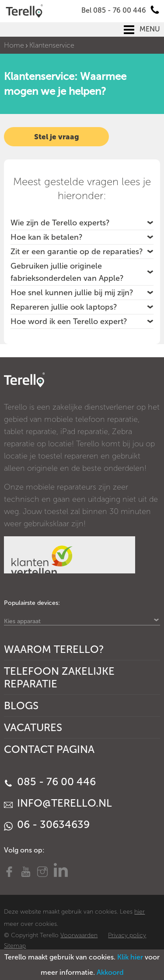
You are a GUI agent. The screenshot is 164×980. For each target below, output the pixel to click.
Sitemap (15, 946)
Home (14, 45)
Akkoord (110, 972)
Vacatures (33, 727)
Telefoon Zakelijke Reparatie (59, 677)
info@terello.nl (58, 803)
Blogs (21, 706)
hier (140, 912)
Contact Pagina (49, 749)
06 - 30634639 (47, 824)
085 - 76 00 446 (50, 782)
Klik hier (130, 957)
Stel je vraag (57, 137)
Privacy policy (127, 935)
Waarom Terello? (54, 649)
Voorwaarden (79, 935)
